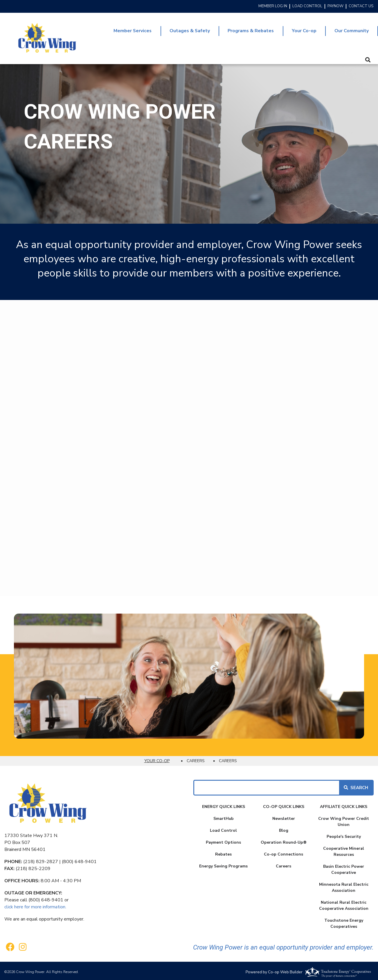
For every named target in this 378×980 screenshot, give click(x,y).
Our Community (351, 30)
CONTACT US (361, 6)
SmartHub (224, 816)
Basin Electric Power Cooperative (344, 867)
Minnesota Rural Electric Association (344, 885)
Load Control (223, 828)
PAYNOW (335, 6)
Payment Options (223, 840)
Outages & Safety (184, 30)
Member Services (125, 30)
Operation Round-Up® (284, 840)
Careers (283, 864)
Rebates (223, 852)
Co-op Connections (283, 852)
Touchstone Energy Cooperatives (344, 921)
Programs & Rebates (247, 30)
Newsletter (284, 816)
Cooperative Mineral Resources (344, 849)
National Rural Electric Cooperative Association (344, 903)
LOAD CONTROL (307, 6)
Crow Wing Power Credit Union (344, 819)
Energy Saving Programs (223, 864)
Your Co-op (302, 30)
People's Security (344, 834)
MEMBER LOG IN (273, 6)
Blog (284, 828)
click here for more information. (35, 905)
